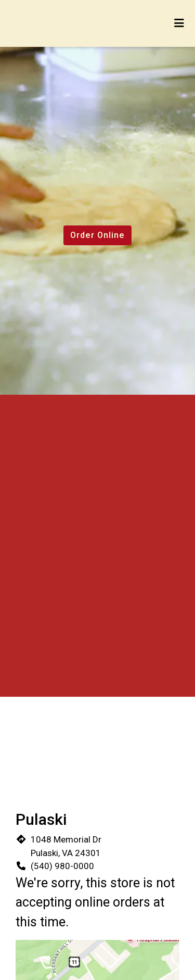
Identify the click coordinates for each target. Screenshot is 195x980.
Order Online (97, 235)
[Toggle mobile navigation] (180, 23)
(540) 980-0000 (62, 866)
